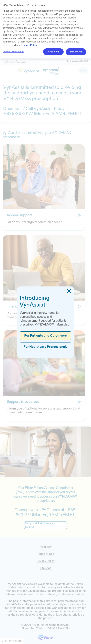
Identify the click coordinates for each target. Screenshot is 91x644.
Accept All (53, 52)
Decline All (76, 52)
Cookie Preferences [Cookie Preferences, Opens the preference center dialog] (13, 51)
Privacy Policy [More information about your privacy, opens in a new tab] (29, 45)
